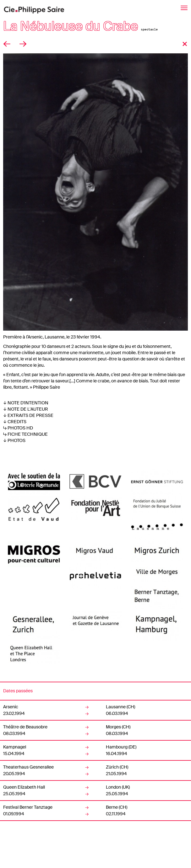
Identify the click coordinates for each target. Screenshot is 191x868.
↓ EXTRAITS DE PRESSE (28, 415)
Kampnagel (15, 747)
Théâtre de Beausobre (25, 727)
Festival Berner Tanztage (28, 807)
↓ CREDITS (15, 422)
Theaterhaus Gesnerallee (28, 767)
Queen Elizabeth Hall (24, 787)
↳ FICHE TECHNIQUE (25, 434)
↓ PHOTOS (14, 440)
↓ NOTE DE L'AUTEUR (26, 409)
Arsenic (11, 707)
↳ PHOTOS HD (18, 428)
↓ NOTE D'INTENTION (26, 403)
